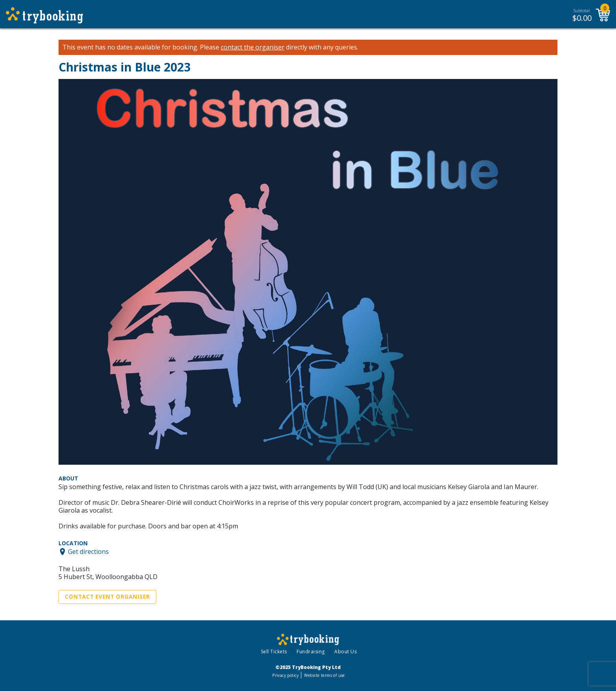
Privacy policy (285, 675)
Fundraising (311, 652)
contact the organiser (253, 47)
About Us (346, 652)
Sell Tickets (274, 652)
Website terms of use (324, 675)
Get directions (88, 552)
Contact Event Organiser (107, 597)
